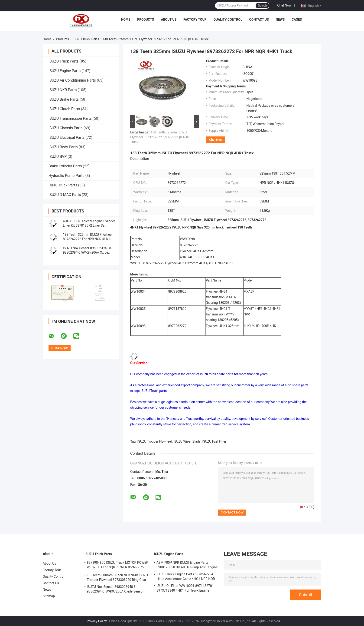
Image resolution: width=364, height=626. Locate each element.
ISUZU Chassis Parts (66, 128)
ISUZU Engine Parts (65, 71)
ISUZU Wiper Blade (187, 441)
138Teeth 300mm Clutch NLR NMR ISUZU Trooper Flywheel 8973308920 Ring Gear (117, 577)
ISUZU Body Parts (63, 147)
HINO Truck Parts (63, 185)
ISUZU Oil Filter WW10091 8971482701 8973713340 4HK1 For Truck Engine (185, 588)
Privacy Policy (97, 621)
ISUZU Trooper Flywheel (155, 441)
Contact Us (259, 20)
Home (126, 20)
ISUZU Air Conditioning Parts (72, 80)
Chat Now (284, 5)
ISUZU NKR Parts (63, 90)
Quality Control (228, 20)
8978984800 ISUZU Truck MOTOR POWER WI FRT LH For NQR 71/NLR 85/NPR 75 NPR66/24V (118, 566)
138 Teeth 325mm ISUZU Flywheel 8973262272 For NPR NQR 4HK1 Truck (88, 239)
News (280, 20)
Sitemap (49, 596)
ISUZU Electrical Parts (67, 137)
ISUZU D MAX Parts (65, 195)
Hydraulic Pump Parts (67, 176)
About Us (169, 20)
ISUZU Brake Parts (64, 99)
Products (146, 20)
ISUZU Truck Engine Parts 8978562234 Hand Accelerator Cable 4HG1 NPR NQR (186, 576)
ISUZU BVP (58, 157)
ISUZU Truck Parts (86, 39)
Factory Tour (195, 20)
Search (262, 6)
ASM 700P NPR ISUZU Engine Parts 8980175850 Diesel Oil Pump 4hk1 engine (187, 565)
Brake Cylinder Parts (65, 166)
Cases (297, 20)
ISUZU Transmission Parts (70, 118)
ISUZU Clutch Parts (64, 109)
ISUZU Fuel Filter (214, 441)
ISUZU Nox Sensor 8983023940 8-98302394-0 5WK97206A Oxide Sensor (87, 252)
